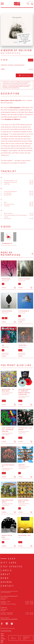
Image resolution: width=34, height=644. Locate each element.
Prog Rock (11, 65)
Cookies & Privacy (6, 631)
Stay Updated (12, 566)
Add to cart (24, 75)
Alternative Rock (19, 65)
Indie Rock (4, 65)
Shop (12, 559)
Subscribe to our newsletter (9, 619)
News (5, 578)
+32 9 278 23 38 (5, 593)
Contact (8, 586)
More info (2, 641)
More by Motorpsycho (11, 254)
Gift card (9, 562)
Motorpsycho (11, 53)
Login (32, 1)
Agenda (6, 582)
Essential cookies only (27, 638)
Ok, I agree (14, 638)
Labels (6, 570)
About (6, 574)
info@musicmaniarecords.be (9, 591)
